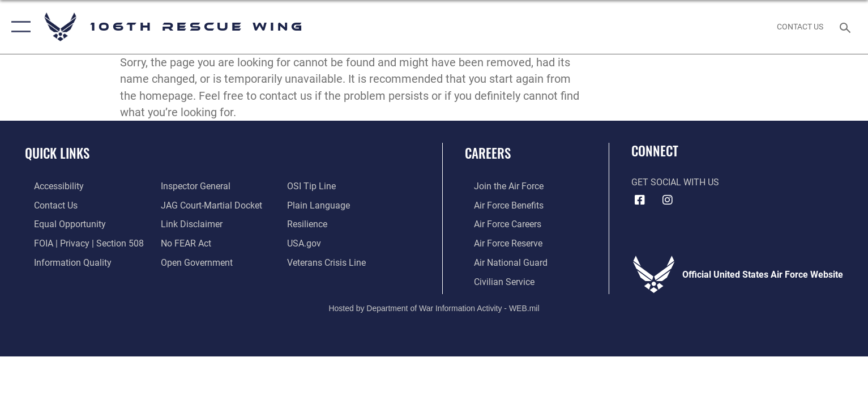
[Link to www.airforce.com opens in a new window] (500, 186)
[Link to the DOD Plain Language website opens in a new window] (322, 205)
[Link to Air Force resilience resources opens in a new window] (311, 224)
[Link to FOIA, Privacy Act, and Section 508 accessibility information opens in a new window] (80, 242)
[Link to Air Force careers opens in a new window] (499, 224)
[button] (18, 27)
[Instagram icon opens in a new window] (668, 200)
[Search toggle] (847, 27)
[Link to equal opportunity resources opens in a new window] (61, 224)
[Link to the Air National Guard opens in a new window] (502, 262)
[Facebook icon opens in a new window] (640, 200)
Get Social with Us (675, 182)
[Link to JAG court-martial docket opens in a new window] (209, 205)
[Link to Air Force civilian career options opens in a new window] (495, 280)
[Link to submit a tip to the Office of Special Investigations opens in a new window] (315, 186)
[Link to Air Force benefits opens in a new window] (500, 205)
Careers (488, 153)
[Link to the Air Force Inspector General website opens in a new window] (193, 186)
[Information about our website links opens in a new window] (189, 224)
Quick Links (57, 153)
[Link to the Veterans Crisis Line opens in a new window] (330, 262)
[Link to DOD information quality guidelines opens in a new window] (64, 262)
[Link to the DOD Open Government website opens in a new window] (194, 262)
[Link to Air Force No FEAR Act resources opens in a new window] (183, 242)
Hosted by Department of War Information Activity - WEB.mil (434, 307)
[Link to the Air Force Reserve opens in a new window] (499, 242)
